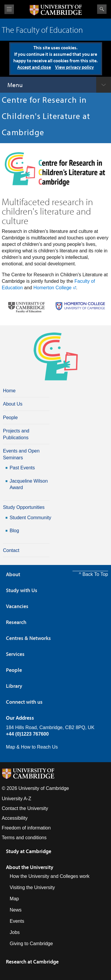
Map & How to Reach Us (32, 747)
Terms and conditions (24, 838)
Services (15, 654)
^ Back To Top (93, 574)
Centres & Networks (28, 638)
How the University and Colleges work (50, 876)
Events (17, 921)
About (13, 574)
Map (14, 899)
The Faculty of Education (42, 30)
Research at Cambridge (32, 962)
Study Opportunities (24, 507)
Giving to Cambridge (31, 944)
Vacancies (17, 606)
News (16, 910)
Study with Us (22, 590)
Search (102, 9)
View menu (9, 9)
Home (9, 391)
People (10, 418)
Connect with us (24, 702)
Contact (11, 550)
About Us (13, 404)
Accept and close (34, 67)
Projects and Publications (16, 434)
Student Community (30, 518)
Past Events (22, 468)
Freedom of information (26, 828)
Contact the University (25, 808)
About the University (30, 867)
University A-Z (17, 799)
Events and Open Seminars (21, 454)
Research (16, 622)
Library (14, 686)
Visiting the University (32, 887)
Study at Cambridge (29, 851)
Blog (14, 531)
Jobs (15, 932)
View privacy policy (74, 67)
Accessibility (15, 818)
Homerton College (53, 288)
